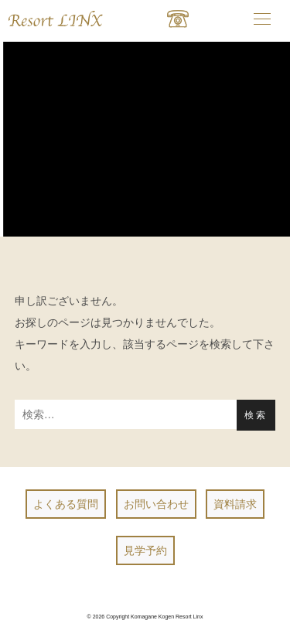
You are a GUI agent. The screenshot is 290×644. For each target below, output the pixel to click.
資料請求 (235, 504)
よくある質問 (66, 504)
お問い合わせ (156, 504)
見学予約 (145, 550)
